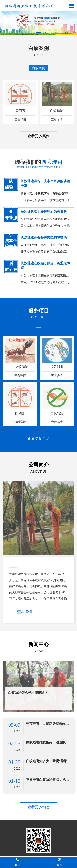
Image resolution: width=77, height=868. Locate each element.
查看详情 (25, 612)
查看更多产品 (39, 439)
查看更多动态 (39, 807)
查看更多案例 (39, 136)
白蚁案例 (39, 68)
